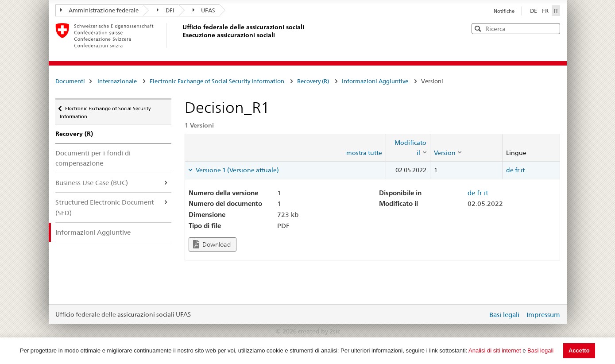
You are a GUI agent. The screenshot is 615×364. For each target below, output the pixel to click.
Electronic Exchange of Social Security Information (217, 81)
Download (212, 244)
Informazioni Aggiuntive (375, 81)
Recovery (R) (313, 81)
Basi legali (540, 350)
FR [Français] (546, 11)
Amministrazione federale (100, 10)
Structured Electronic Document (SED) (105, 207)
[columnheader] (408, 148)
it (523, 170)
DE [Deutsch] (534, 11)
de (510, 170)
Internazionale (117, 81)
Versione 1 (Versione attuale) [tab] (237, 170)
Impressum (543, 315)
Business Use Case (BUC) (92, 183)
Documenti (70, 81)
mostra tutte (364, 153)
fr (517, 170)
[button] (553, 28)
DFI (166, 10)
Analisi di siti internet (495, 350)
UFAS (204, 10)
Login (479, 314)
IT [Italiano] (556, 11)
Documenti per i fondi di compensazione (93, 158)
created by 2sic (319, 331)
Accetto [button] (579, 350)
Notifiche (504, 11)
